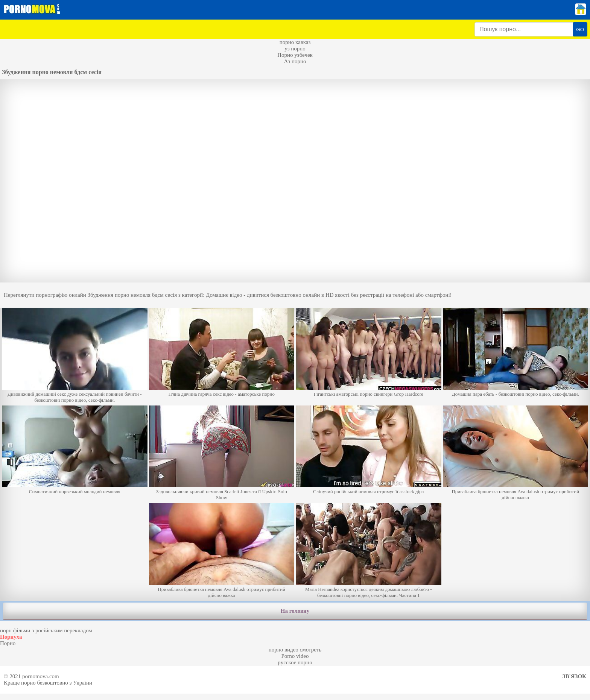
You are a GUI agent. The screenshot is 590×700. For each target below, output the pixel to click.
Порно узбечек (295, 55)
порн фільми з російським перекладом (46, 630)
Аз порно (295, 61)
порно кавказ (295, 42)
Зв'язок (574, 676)
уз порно (295, 49)
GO (580, 30)
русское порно (295, 662)
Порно (8, 643)
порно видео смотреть (295, 650)
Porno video (295, 656)
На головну (295, 611)
